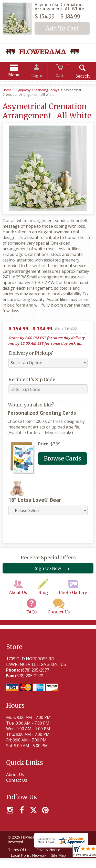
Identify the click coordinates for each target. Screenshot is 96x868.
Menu (18, 76)
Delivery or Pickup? (29, 354)
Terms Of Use (21, 860)
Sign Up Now (48, 570)
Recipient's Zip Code (30, 380)
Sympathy (23, 91)
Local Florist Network (29, 865)
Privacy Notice (50, 860)
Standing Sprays (47, 91)
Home (7, 91)
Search (78, 77)
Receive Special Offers (48, 559)
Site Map (61, 865)
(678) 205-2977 (34, 680)
